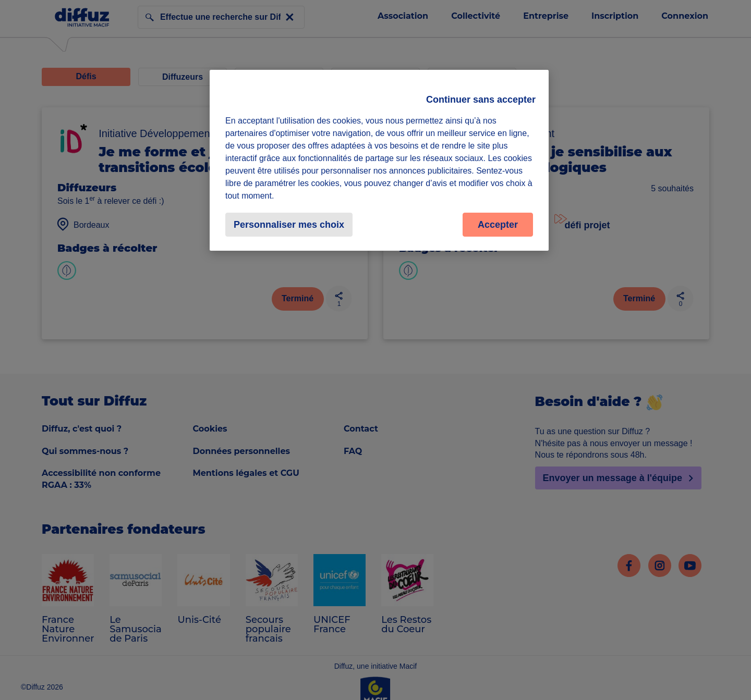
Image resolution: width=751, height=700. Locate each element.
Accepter (498, 225)
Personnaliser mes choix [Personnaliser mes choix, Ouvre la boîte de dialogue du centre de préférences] (289, 225)
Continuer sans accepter (481, 100)
